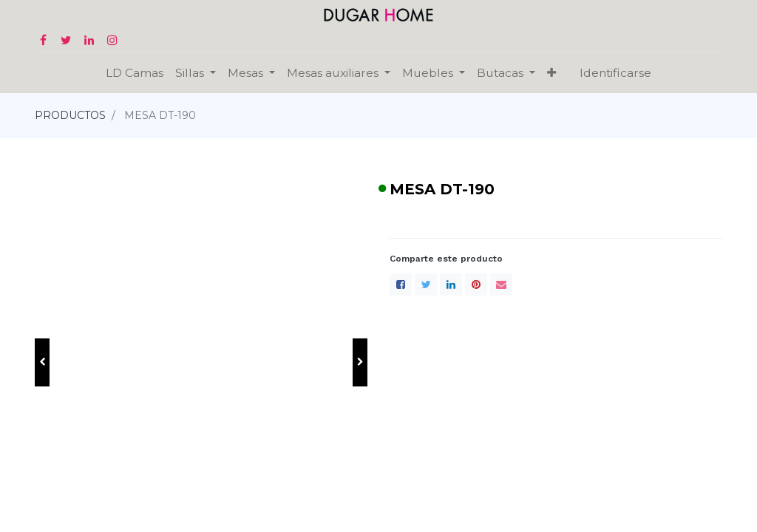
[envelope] (501, 284)
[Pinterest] (476, 284)
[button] (42, 362)
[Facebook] (401, 284)
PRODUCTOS (70, 115)
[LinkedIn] (451, 284)
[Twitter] (426, 284)
